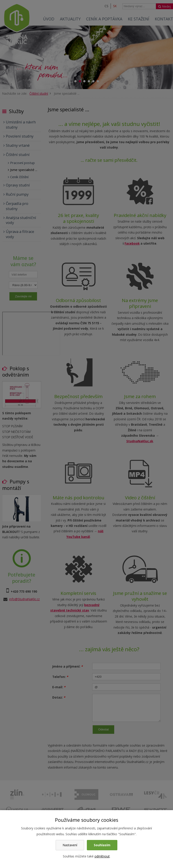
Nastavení (70, 845)
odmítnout (102, 856)
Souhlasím (102, 845)
